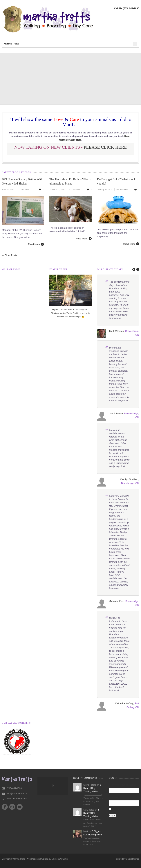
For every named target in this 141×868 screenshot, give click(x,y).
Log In (113, 816)
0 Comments (24, 189)
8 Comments (75, 189)
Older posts (9, 255)
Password (114, 797)
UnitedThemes (133, 859)
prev (133, 269)
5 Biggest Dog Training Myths (92, 788)
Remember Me (120, 810)
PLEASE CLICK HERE (105, 147)
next (137, 269)
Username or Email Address (123, 785)
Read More (34, 244)
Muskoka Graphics (60, 859)
